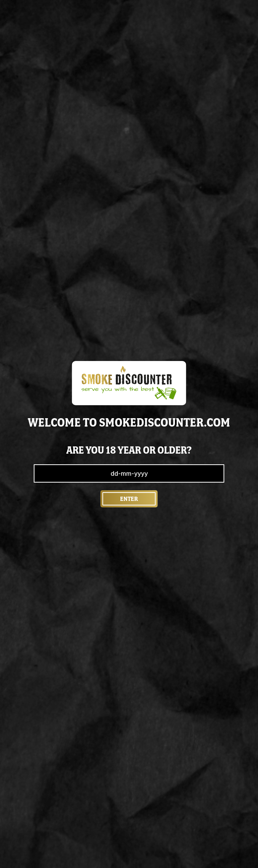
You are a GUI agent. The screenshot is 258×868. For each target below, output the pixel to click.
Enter (129, 499)
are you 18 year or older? (129, 450)
